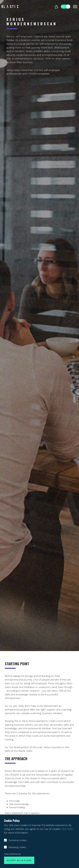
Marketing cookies (17, 847)
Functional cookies (17, 840)
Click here (67, 829)
